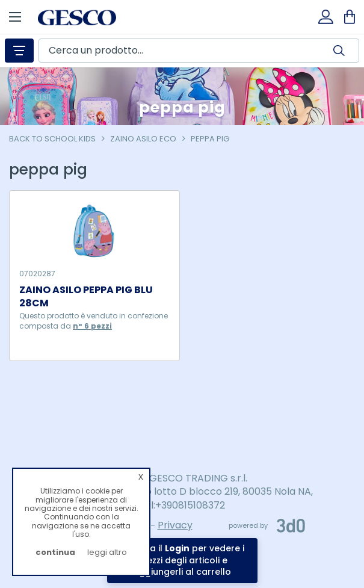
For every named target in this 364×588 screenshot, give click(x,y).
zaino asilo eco (143, 139)
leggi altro (107, 552)
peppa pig (210, 139)
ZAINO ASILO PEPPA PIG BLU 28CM (86, 297)
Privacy (175, 525)
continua (55, 552)
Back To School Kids (52, 139)
